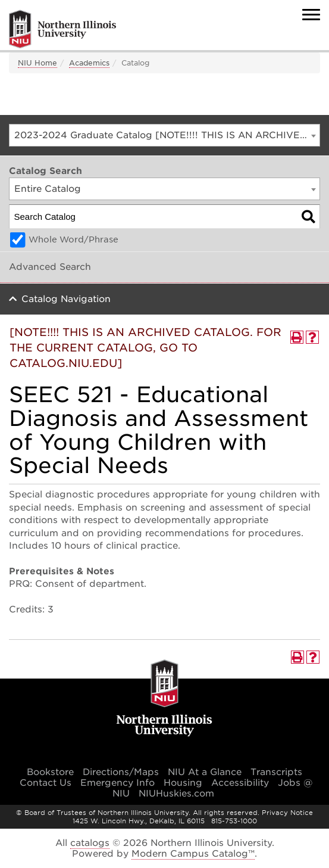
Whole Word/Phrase (73, 239)
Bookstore (50, 772)
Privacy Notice (287, 813)
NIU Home (37, 63)
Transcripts (276, 772)
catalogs (90, 843)
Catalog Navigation (66, 299)
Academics (89, 63)
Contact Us (46, 783)
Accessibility (240, 783)
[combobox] (164, 135)
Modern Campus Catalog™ (193, 854)
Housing (183, 783)
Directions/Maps (121, 772)
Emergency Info (117, 783)
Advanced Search (50, 267)
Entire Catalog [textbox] (48, 189)
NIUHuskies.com (176, 794)
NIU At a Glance (205, 772)
